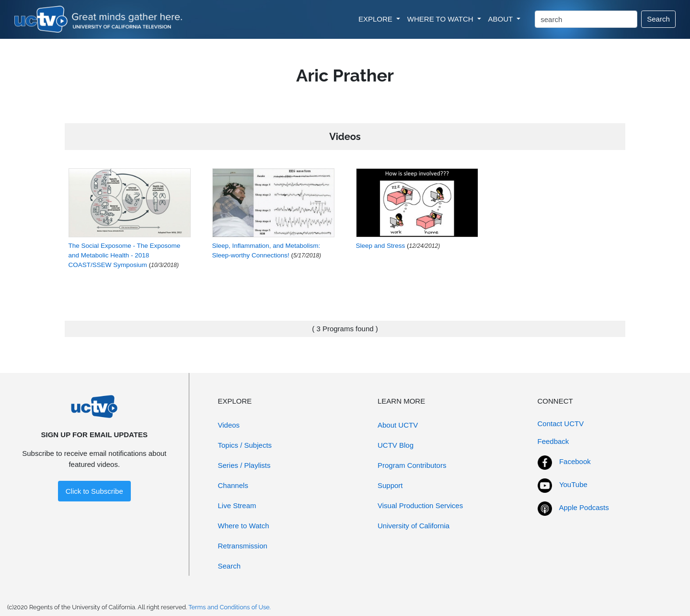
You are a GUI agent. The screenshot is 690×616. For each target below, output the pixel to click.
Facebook (575, 461)
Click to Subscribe (94, 491)
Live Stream (237, 506)
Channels (233, 485)
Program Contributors (412, 465)
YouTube (573, 484)
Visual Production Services (420, 506)
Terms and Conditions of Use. (230, 607)
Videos (229, 425)
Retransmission (243, 546)
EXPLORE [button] (376, 19)
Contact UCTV (561, 424)
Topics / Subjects (245, 445)
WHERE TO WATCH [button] (441, 19)
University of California (414, 526)
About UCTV (398, 425)
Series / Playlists (244, 465)
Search (658, 19)
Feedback (553, 441)
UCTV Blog (396, 445)
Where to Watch (244, 526)
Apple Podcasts (584, 507)
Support (390, 485)
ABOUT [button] (502, 19)
